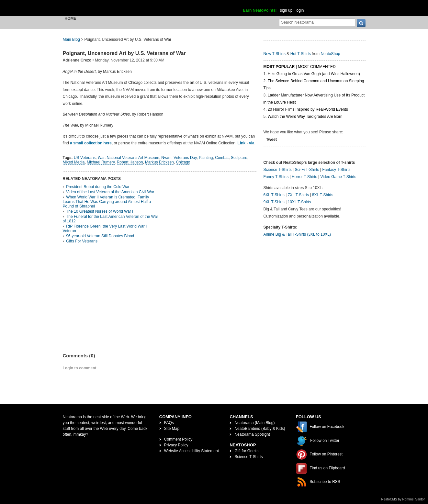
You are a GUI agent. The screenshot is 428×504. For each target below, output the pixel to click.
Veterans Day (185, 158)
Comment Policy (178, 439)
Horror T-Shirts (304, 177)
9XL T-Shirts (274, 202)
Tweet (271, 140)
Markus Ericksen (159, 162)
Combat (222, 158)
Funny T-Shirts (276, 177)
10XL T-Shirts (299, 202)
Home (71, 18)
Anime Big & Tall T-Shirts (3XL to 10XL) (297, 234)
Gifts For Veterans (82, 241)
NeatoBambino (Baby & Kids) (260, 429)
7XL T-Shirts (298, 195)
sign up (286, 10)
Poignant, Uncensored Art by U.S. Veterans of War (124, 53)
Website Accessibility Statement (191, 451)
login (300, 10)
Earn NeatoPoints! (260, 10)
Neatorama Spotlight (252, 434)
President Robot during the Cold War (98, 187)
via (252, 143)
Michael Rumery (101, 162)
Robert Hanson (130, 162)
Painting (206, 158)
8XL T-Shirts (323, 195)
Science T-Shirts (278, 170)
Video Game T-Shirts (338, 177)
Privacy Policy (176, 445)
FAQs (169, 423)
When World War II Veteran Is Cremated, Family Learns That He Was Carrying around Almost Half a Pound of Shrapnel (107, 202)
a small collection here (91, 143)
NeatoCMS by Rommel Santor (403, 499)
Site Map (172, 429)
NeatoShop (330, 54)
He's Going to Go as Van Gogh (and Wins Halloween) (314, 74)
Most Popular (279, 67)
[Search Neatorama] (317, 22)
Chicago (183, 162)
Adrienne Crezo (77, 60)
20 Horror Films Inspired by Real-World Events (308, 109)
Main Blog (71, 39)
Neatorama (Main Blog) (254, 423)
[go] (361, 23)
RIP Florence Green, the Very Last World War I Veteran (105, 229)
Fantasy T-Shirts (336, 170)
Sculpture (239, 158)
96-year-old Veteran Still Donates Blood (100, 236)
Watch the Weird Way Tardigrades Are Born (305, 117)
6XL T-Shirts (274, 195)
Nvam (166, 158)
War (101, 158)
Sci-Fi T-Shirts (307, 170)
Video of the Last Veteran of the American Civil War (110, 192)
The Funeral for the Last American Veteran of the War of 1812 (111, 219)
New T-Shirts (275, 54)
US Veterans (85, 158)
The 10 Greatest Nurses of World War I (100, 211)
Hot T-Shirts (301, 54)
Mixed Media (74, 162)
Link (242, 143)
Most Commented (317, 67)
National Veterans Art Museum (133, 158)
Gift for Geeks (246, 451)
